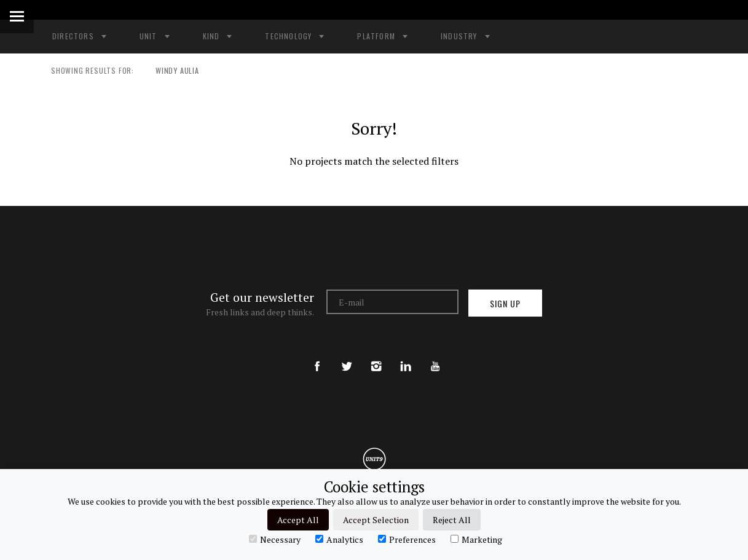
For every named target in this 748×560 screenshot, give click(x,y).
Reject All (452, 520)
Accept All (298, 520)
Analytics (339, 539)
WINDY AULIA (171, 71)
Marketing (476, 539)
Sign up (505, 303)
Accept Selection (376, 520)
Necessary (275, 539)
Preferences (407, 539)
